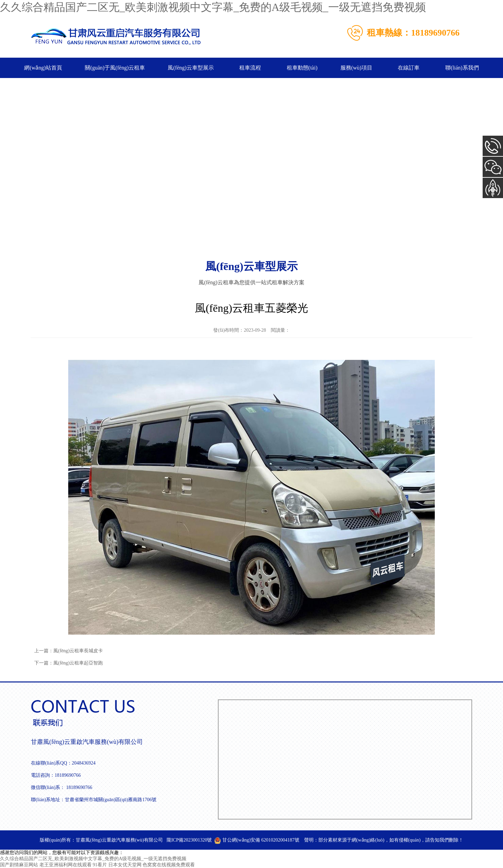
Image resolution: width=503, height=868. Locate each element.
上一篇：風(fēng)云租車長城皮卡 (69, 651)
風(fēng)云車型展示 (191, 68)
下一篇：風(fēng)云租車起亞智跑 (69, 663)
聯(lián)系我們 (462, 68)
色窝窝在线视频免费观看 (169, 865)
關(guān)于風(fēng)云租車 (115, 68)
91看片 (100, 865)
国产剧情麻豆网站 (19, 865)
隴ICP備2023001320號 (189, 840)
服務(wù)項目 (356, 68)
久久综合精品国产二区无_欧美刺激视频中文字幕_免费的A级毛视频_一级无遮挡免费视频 (213, 7)
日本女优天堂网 (125, 865)
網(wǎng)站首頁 (43, 68)
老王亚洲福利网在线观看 (66, 865)
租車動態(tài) (302, 68)
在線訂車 (409, 68)
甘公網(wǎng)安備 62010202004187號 (257, 840)
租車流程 (250, 68)
